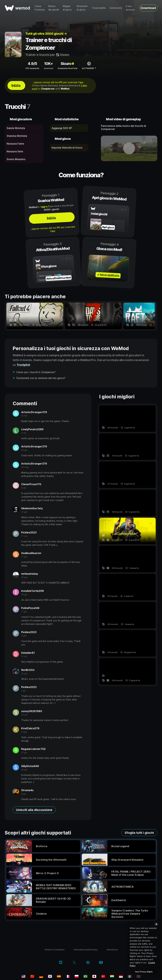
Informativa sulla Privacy (86, 950)
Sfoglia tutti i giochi (139, 833)
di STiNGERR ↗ (89, 68)
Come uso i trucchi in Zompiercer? (36, 372)
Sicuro (68, 64)
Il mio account (130, 8)
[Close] (156, 924)
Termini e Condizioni (54, 950)
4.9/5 (32, 64)
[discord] (61, 963)
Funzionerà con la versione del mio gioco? (41, 378)
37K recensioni (32, 68)
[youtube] (101, 963)
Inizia (16, 85)
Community (116, 8)
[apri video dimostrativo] (129, 148)
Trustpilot (23, 365)
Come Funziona (40, 8)
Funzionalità (99, 8)
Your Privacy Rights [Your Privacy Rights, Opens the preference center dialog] (144, 972)
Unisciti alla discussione (34, 810)
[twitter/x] (74, 963)
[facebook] (88, 963)
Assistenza (112, 950)
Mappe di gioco (67, 8)
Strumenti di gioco (82, 8)
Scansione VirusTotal (68, 68)
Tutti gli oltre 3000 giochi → (46, 34)
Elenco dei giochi (54, 8)
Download (148, 8)
